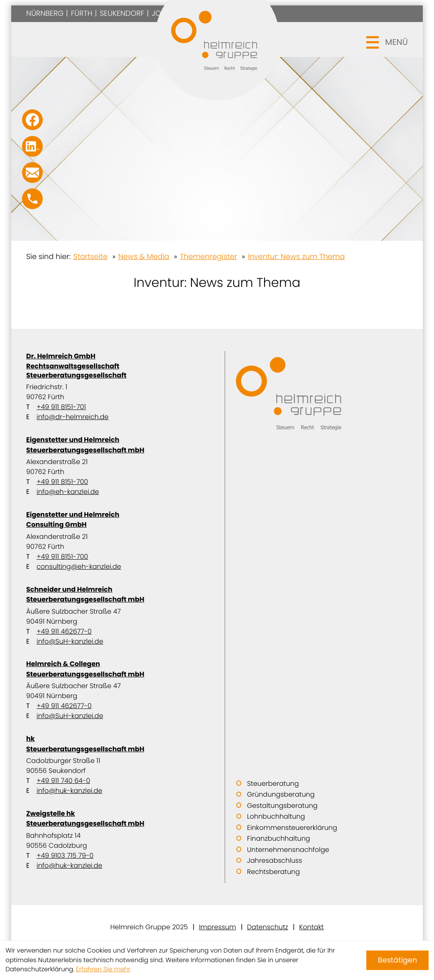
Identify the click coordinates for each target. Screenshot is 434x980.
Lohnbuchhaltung (276, 816)
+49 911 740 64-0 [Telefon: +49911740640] (63, 781)
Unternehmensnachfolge (288, 850)
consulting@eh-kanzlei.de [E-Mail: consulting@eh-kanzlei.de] (79, 567)
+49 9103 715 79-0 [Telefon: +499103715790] (65, 855)
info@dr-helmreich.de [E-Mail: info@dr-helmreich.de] (72, 417)
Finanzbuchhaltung (279, 838)
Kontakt (311, 927)
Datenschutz (268, 927)
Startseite (91, 257)
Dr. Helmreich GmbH (118, 366)
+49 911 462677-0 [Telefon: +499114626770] (64, 631)
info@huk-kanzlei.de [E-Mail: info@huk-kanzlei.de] (69, 791)
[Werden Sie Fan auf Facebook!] (32, 120)
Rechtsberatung (273, 872)
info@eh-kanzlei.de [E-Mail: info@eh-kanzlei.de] (68, 492)
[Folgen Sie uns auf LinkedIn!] (32, 146)
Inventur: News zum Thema (297, 257)
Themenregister (208, 257)
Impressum (217, 927)
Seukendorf (122, 14)
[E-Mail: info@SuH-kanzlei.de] (32, 173)
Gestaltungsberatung (282, 806)
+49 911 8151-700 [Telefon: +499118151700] (62, 482)
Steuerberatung (273, 784)
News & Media (144, 257)
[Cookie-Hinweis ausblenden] (397, 960)
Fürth (82, 14)
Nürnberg (45, 14)
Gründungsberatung (281, 794)
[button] (32, 199)
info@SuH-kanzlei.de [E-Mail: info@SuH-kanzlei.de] (70, 641)
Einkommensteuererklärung (292, 828)
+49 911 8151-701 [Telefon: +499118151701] (61, 407)
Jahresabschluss (275, 860)
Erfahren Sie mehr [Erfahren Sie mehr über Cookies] (103, 969)
